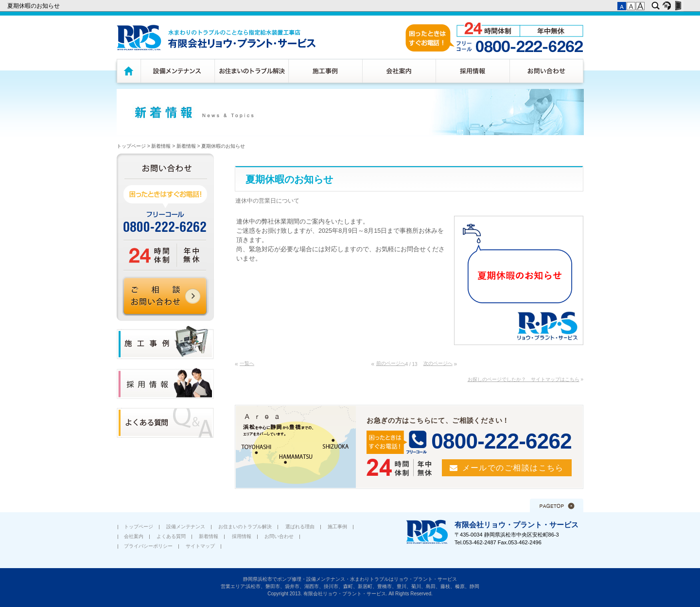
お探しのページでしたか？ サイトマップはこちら (524, 379)
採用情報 (472, 71)
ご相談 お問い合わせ (165, 296)
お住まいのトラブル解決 (251, 71)
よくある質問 (171, 536)
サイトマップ (200, 546)
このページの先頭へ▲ (557, 505)
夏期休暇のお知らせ (34, 6)
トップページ (127, 71)
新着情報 (161, 146)
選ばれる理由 (300, 527)
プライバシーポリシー (148, 546)
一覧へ (247, 363)
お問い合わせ (548, 71)
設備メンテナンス (177, 71)
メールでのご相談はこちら (513, 468)
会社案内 (399, 71)
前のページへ (391, 363)
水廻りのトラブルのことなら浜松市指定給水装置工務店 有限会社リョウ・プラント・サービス (216, 38)
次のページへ (438, 363)
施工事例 (325, 71)
